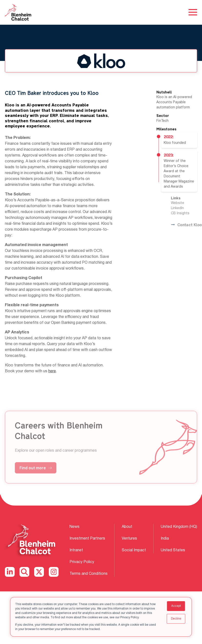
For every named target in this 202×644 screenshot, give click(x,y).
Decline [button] (176, 619)
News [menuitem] (75, 527)
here (52, 371)
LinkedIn (184, 208)
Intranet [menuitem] (76, 551)
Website (184, 203)
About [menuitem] (127, 527)
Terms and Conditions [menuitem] (88, 575)
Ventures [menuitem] (129, 539)
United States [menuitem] (173, 551)
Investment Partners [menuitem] (87, 539)
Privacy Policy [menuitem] (82, 563)
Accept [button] (176, 606)
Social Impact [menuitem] (134, 551)
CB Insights (187, 213)
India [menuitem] (165, 539)
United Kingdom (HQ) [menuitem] (179, 527)
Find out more (36, 475)
